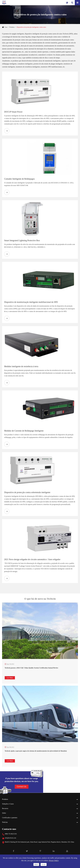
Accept (44, 864)
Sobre (4, 813)
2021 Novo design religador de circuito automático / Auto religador (32, 559)
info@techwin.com (10, 838)
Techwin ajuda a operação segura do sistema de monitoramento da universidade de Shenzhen (36, 751)
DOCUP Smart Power (13, 112)
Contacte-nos (9, 829)
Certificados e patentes (10, 818)
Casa (6, 27)
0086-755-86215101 (11, 834)
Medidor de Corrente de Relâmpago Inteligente (24, 431)
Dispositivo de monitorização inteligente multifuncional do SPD (31, 302)
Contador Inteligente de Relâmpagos (19, 179)
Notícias (5, 822)
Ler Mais (10, 678)
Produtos (12, 27)
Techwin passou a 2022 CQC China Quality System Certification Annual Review (31, 668)
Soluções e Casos (8, 804)
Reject (36, 864)
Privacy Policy (54, 861)
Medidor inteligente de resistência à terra (21, 366)
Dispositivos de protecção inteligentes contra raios (31, 27)
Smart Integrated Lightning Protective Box (22, 240)
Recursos (5, 808)
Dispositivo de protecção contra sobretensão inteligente (27, 492)
